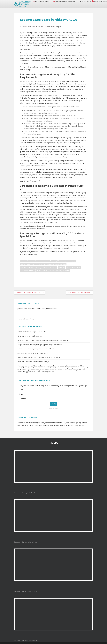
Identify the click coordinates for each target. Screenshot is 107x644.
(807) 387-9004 (100, 1)
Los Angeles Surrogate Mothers (30, 267)
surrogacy (61, 267)
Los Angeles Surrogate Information (55, 264)
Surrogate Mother (42, 270)
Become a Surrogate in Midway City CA (47, 261)
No (22, 394)
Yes (22, 389)
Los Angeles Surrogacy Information (31, 264)
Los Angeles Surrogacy (68, 261)
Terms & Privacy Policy (26, 319)
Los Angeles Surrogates (49, 267)
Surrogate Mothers (55, 270)
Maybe (23, 399)
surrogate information (27, 270)
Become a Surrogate (54, 27)
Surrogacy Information (74, 267)
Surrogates (66, 270)
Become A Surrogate (40, 1)
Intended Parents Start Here (63, 1)
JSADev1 (41, 27)
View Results (53, 408)
